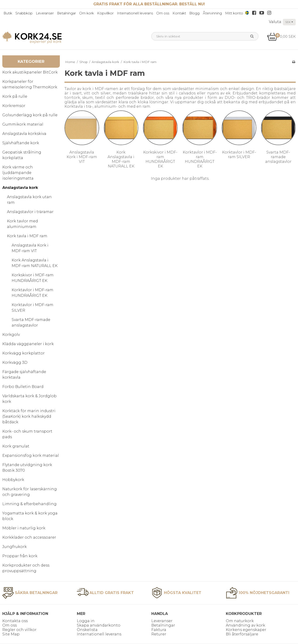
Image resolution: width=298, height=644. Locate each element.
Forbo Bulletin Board (23, 387)
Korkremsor (14, 106)
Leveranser (45, 13)
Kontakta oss (15, 621)
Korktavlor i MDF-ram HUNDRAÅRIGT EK (32, 293)
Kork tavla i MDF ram (27, 236)
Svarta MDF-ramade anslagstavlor (31, 322)
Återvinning (212, 13)
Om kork (86, 13)
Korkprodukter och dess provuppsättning (26, 568)
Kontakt (179, 13)
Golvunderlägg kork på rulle (30, 115)
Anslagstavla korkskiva (24, 134)
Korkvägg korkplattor (24, 353)
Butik (8, 13)
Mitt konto (234, 13)
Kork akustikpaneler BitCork (30, 72)
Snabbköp (24, 13)
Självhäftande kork (21, 143)
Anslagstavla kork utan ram (29, 200)
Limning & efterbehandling (29, 504)
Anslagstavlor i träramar (30, 212)
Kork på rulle (15, 96)
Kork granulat (16, 446)
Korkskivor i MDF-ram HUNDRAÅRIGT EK (33, 278)
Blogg (194, 13)
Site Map (11, 634)
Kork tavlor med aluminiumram (22, 224)
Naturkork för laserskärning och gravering (30, 492)
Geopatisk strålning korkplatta (22, 155)
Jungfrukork (15, 547)
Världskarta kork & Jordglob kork (29, 399)
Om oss (163, 13)
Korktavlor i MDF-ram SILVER (32, 308)
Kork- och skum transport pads (27, 434)
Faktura (159, 630)
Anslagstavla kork (20, 188)
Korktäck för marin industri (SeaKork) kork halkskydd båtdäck (29, 416)
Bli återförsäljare (242, 634)
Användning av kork (246, 625)
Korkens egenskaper (246, 630)
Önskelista (87, 630)
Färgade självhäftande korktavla (24, 375)
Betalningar (66, 13)
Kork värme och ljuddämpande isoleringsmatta (18, 173)
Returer (159, 634)
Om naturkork (240, 621)
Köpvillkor (105, 13)
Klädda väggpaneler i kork (28, 344)
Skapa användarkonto (99, 625)
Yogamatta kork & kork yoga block (30, 516)
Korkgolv (11, 335)
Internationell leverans (135, 13)
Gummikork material (23, 124)
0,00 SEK (281, 36)
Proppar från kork (20, 556)
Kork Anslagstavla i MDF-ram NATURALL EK (35, 263)
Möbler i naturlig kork (24, 528)
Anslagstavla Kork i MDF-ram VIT (30, 248)
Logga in (86, 621)
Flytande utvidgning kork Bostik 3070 (27, 468)
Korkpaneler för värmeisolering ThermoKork (30, 84)
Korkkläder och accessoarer (29, 537)
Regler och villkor (19, 630)
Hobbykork (13, 480)
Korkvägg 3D (15, 362)
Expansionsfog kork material (31, 455)
